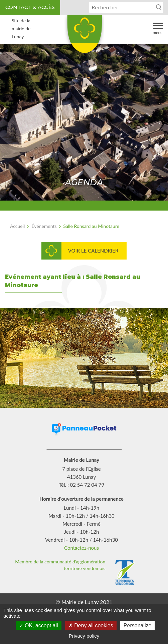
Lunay (84, 36)
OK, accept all (39, 626)
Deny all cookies (91, 626)
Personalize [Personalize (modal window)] (138, 626)
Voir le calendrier (93, 251)
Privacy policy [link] (84, 636)
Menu (158, 28)
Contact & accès (30, 7)
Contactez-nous (81, 548)
